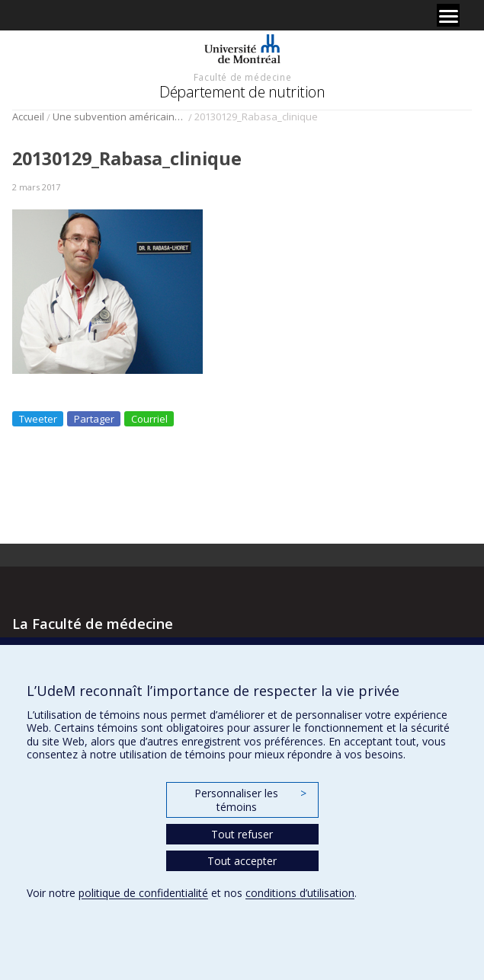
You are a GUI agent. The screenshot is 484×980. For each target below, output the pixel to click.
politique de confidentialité (143, 893)
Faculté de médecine (242, 77)
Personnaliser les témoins (250, 800)
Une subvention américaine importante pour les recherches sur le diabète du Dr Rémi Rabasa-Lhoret (119, 117)
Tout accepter (242, 861)
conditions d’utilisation (300, 893)
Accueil (28, 117)
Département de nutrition (242, 92)
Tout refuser (242, 834)
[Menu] (448, 15)
